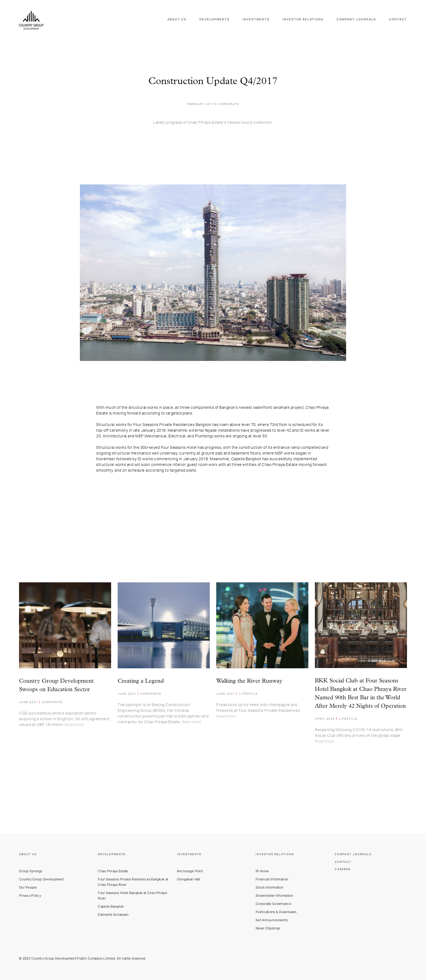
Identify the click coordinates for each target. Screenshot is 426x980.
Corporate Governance (273, 904)
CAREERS (343, 869)
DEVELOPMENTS (225, 20)
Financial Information (272, 879)
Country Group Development (41, 879)
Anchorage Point (190, 871)
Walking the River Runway (249, 681)
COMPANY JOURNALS (359, 20)
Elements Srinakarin (113, 914)
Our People (28, 887)
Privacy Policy (30, 895)
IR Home (262, 871)
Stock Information (270, 887)
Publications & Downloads (276, 912)
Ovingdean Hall (189, 879)
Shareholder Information (274, 895)
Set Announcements (272, 920)
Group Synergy (31, 871)
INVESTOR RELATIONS (308, 20)
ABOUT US (189, 20)
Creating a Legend (141, 681)
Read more (74, 725)
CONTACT (399, 20)
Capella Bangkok (111, 906)
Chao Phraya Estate (113, 871)
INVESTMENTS (264, 20)
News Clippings (268, 928)
